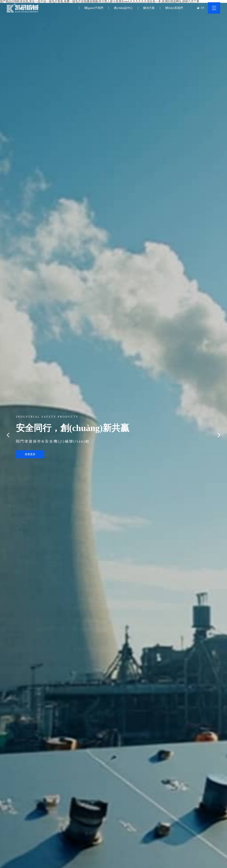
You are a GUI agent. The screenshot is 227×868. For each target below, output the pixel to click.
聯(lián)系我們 (174, 8)
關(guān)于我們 (94, 8)
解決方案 (149, 8)
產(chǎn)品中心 (123, 8)
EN (203, 8)
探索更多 (30, 454)
